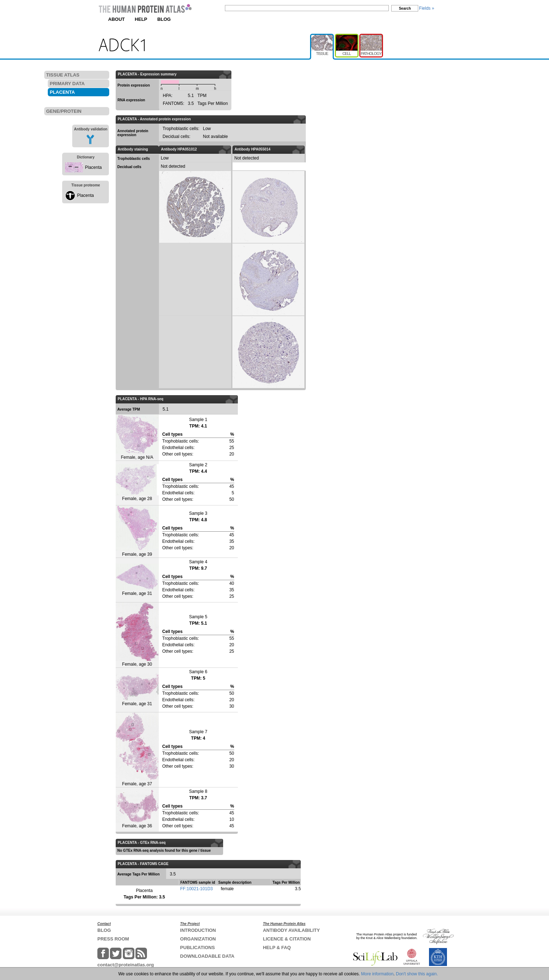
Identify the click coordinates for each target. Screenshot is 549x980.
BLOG (164, 19)
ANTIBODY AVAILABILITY (291, 930)
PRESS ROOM (113, 939)
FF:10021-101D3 (197, 889)
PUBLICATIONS (197, 947)
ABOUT (116, 19)
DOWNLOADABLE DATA (207, 956)
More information (377, 974)
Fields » (426, 8)
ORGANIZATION (198, 939)
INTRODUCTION (198, 930)
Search (405, 8)
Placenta (94, 167)
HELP (141, 19)
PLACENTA (63, 92)
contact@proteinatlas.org (126, 965)
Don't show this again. (417, 974)
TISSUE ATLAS (63, 75)
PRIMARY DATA (67, 84)
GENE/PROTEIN (64, 111)
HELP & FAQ (277, 947)
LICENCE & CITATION (287, 939)
